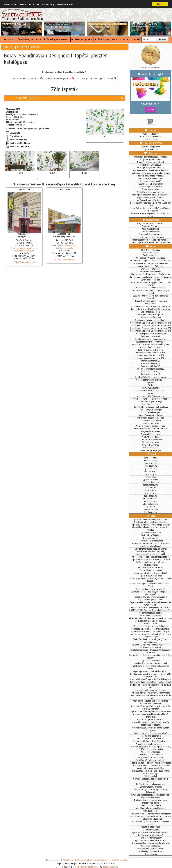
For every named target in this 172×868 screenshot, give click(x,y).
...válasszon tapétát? (151, 134)
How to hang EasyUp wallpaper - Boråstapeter (151, 274)
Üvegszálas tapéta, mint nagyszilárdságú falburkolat (151, 791)
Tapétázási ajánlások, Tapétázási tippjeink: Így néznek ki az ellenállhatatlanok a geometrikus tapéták (151, 527)
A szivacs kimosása (151, 423)
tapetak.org (151, 507)
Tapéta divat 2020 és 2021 (151, 576)
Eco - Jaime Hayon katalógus (151, 402)
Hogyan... (151, 130)
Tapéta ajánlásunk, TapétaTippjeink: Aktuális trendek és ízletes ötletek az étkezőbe (151, 521)
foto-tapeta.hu (151, 490)
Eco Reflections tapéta (151, 312)
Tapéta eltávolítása (151, 255)
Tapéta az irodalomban (151, 827)
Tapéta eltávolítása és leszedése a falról (151, 733)
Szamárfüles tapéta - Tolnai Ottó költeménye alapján (151, 823)
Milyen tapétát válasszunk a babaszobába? (151, 671)
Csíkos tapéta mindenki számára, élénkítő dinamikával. (151, 716)
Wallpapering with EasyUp (151, 165)
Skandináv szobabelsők (151, 336)
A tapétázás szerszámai (151, 806)
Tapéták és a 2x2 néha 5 (151, 736)
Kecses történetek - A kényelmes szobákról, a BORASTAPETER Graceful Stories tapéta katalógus (151, 609)
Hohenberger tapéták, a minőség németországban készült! (151, 580)
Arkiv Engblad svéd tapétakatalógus (151, 288)
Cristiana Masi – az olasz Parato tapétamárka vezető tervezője (151, 772)
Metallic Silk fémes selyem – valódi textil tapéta (151, 763)
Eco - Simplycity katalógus (151, 410)
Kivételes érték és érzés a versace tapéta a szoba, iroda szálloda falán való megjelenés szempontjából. (151, 621)
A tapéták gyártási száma (151, 159)
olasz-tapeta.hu (151, 471)
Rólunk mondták (151, 776)
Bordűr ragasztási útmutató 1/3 (151, 358)
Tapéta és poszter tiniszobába (151, 568)
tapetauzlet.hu (151, 463)
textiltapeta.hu (151, 477)
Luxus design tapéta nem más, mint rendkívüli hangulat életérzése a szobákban (151, 767)
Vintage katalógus (151, 253)
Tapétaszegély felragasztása (151, 541)
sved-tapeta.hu (151, 466)
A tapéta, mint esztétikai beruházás (151, 744)
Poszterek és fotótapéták (151, 725)
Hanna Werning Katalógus (151, 450)
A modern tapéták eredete (151, 787)
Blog (151, 516)
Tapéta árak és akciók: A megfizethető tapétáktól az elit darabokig (151, 675)
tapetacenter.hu (67, 248)
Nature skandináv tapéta (151, 317)
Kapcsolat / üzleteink (130, 39)
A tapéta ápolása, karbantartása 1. (151, 849)
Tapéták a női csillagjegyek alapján (151, 760)
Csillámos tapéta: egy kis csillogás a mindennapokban (151, 564)
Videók (151, 246)
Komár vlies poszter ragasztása (151, 391)
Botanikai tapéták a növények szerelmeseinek (151, 693)
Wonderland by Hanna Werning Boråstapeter (151, 344)
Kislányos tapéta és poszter (151, 613)
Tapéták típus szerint (106, 39)
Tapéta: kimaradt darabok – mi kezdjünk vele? (151, 560)
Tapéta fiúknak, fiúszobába (151, 570)
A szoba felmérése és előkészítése (151, 380)
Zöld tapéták (151, 730)
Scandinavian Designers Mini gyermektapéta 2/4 (151, 325)
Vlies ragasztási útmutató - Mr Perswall (151, 429)
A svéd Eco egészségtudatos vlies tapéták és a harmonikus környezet (151, 796)
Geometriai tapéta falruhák (151, 704)
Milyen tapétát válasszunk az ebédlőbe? (151, 573)
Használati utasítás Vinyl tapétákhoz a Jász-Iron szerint (151, 215)
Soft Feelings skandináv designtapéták (151, 334)
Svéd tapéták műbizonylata (151, 234)
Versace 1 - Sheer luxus (151, 752)
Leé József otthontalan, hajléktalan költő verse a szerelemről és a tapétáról (151, 818)
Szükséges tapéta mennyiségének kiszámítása (151, 173)
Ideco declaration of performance (151, 237)
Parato (151, 393)
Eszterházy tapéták (151, 830)
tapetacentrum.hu (26, 251)
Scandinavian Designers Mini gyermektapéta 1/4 (151, 323)
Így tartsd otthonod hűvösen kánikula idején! (151, 832)
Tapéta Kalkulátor (151, 149)
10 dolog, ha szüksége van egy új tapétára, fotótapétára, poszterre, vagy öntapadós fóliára (151, 627)
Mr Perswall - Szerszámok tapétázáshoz (151, 263)
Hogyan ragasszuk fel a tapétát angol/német (151, 399)
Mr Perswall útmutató (151, 388)
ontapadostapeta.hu (151, 482)
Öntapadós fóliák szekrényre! (151, 757)
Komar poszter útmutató (151, 181)
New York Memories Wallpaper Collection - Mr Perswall (151, 284)
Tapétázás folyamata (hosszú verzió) (151, 339)
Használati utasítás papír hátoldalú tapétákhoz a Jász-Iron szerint (151, 209)
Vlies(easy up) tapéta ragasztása (151, 396)
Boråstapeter (151, 304)
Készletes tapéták (82, 39)
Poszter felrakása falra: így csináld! (151, 554)
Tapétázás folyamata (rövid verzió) (151, 342)
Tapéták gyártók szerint (56, 39)
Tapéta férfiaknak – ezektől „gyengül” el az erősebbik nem (151, 641)
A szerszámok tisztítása (151, 421)
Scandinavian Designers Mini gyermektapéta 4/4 (151, 331)
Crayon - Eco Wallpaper (151, 269)
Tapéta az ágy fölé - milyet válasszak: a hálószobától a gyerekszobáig (151, 598)
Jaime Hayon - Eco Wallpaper (151, 266)
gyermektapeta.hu (151, 480)
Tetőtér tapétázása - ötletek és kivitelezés (151, 741)
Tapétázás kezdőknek (151, 661)
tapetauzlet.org (151, 461)
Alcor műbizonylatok (151, 229)
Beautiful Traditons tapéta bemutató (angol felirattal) (151, 297)
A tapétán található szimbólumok (151, 162)
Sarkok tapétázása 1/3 (151, 366)
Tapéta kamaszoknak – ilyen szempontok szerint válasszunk (151, 651)
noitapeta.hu (151, 488)
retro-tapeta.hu (151, 496)
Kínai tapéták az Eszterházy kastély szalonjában (151, 814)
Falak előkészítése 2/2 (151, 250)
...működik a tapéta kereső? (151, 137)
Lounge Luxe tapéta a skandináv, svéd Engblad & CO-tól (151, 585)
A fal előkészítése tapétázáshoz (151, 192)
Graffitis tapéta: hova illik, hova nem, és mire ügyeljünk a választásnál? (151, 545)
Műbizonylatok (151, 220)
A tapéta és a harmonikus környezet (151, 808)
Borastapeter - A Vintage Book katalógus (151, 407)
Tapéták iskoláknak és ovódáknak (151, 739)
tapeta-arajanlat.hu (151, 509)
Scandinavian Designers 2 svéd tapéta (151, 320)
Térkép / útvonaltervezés (24, 262)
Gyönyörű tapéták (151, 538)
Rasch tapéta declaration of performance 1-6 (151, 240)
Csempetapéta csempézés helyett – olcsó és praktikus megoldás (151, 708)
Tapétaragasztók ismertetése (151, 184)
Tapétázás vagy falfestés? (151, 838)
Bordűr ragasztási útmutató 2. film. (151, 353)
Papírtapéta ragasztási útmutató (151, 198)
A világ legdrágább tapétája (151, 851)
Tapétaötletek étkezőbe (151, 533)
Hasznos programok (151, 143)
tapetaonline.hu (151, 512)
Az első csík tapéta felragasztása (151, 369)
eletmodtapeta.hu (151, 504)
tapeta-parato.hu (151, 469)
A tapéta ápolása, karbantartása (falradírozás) (151, 843)
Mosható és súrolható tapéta (151, 755)
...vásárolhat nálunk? (151, 139)
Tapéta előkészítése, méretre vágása (151, 377)
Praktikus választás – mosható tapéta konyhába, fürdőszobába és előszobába (151, 748)
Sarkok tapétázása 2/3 (151, 364)
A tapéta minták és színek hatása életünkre (151, 170)
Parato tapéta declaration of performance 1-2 (151, 242)
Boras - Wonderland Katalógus (151, 415)
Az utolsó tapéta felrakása (151, 347)
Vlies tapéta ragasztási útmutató (151, 168)
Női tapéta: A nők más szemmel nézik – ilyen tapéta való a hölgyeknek (151, 646)
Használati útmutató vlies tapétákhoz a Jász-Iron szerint (151, 204)
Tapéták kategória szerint (28, 39)
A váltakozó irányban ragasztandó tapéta (151, 157)
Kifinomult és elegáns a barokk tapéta (151, 690)
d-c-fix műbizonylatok (151, 232)
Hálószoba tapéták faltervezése (151, 720)
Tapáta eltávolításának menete (151, 350)
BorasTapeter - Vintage (151, 280)
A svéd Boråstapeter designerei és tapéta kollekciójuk (151, 780)
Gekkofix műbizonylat (151, 226)
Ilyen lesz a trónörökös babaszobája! (151, 840)
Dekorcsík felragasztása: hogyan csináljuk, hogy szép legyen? (151, 593)
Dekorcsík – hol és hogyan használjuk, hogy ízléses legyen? (151, 657)
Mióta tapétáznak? (151, 811)
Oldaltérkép (67, 860)
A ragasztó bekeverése (151, 434)
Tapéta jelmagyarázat (151, 189)
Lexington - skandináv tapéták (151, 315)
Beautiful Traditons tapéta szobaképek (151, 301)
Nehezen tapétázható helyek (151, 187)
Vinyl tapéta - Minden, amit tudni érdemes (151, 701)
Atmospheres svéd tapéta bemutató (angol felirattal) (151, 292)
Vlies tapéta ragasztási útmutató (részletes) (151, 195)
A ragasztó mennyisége (151, 431)
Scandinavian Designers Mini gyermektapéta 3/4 (151, 328)
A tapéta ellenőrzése (151, 437)
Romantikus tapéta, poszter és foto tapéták (151, 722)
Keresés (162, 39)
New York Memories (151, 445)
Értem (160, 4)
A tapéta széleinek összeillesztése (151, 426)
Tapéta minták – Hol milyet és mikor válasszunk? (151, 711)
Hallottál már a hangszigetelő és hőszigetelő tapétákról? (151, 667)
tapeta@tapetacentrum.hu (27, 248)
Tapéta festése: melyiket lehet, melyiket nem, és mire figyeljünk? (151, 604)
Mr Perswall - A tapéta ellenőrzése (151, 258)
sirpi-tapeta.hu (151, 493)
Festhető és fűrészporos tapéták (151, 176)
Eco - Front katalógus (151, 404)
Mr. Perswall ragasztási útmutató (151, 200)
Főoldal (9, 39)
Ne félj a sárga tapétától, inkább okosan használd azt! (151, 686)
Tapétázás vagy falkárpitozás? (151, 835)
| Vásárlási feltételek (119, 860)
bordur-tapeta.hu (151, 501)
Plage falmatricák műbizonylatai (151, 224)
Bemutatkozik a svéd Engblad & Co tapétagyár (151, 309)
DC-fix (151, 385)
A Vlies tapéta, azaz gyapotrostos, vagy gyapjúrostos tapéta (151, 802)
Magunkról (80, 860)
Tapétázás (151, 383)
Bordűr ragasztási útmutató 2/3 (151, 355)
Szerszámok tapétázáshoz (151, 440)
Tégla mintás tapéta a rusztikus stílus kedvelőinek (151, 682)
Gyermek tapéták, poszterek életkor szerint (151, 728)
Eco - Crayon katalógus (151, 412)
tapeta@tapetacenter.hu (67, 245)
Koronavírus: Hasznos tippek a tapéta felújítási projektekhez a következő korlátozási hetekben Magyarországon (151, 634)
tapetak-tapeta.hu (151, 499)
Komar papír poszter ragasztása (151, 418)
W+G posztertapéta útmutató (151, 178)
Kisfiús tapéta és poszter (151, 616)
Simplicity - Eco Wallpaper (151, 272)
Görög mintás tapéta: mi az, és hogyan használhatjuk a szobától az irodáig (151, 550)
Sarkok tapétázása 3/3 (151, 361)
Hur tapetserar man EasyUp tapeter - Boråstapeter (151, 277)
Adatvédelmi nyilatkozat (99, 860)
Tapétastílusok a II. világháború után (151, 784)
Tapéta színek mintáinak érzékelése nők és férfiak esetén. (151, 697)
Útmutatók (151, 153)
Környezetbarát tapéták (151, 846)
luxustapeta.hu (151, 474)
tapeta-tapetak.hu (151, 485)
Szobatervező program (151, 147)
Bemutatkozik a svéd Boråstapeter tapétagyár (151, 307)
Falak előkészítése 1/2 (151, 374)
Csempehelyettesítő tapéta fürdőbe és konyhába (151, 679)
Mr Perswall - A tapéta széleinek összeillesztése (151, 261)
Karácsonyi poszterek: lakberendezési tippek (151, 557)
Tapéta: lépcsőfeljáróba (151, 535)
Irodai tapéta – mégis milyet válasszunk (151, 663)
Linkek (151, 454)
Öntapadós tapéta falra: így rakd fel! (151, 589)
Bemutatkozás (151, 854)
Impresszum (52, 860)
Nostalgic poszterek (151, 442)
